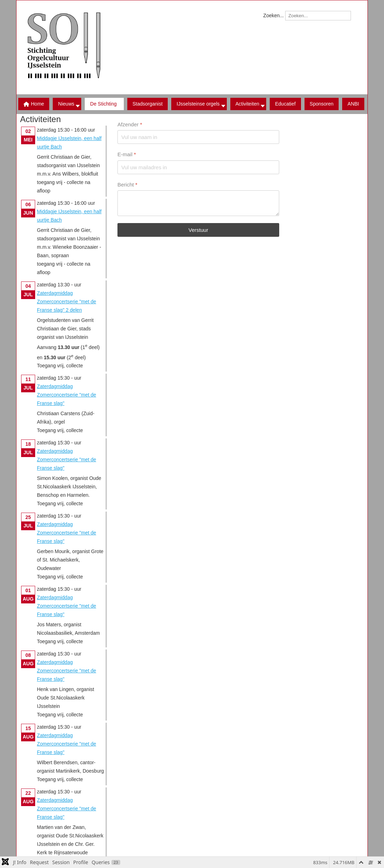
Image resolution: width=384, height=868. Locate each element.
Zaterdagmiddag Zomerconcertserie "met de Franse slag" (66, 395)
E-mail (127, 154)
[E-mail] (198, 167)
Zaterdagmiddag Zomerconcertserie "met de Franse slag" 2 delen (66, 302)
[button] (104, 104)
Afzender (130, 124)
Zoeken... (274, 15)
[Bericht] (198, 203)
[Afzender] (198, 137)
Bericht (127, 184)
